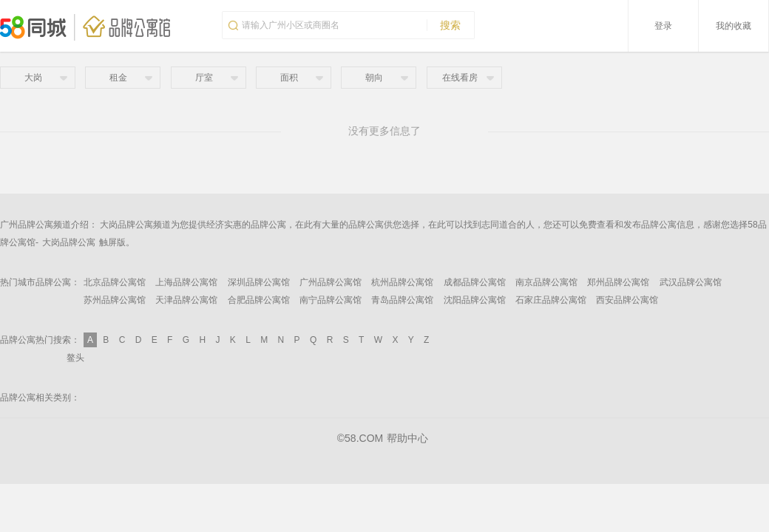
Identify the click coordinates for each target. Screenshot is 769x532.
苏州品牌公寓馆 (115, 300)
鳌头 (75, 358)
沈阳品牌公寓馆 (475, 300)
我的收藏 (734, 26)
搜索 (444, 25)
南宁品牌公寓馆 (331, 300)
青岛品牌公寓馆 (402, 300)
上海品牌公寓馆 (186, 282)
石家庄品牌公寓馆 (551, 300)
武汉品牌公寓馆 (691, 282)
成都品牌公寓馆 (475, 282)
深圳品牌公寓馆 (259, 282)
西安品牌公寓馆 (627, 300)
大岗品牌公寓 (69, 242)
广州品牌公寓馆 (331, 282)
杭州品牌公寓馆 (402, 282)
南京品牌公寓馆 (546, 282)
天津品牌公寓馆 (186, 300)
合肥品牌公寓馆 (259, 300)
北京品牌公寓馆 (115, 282)
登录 (663, 26)
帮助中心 (407, 438)
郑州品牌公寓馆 (618, 282)
